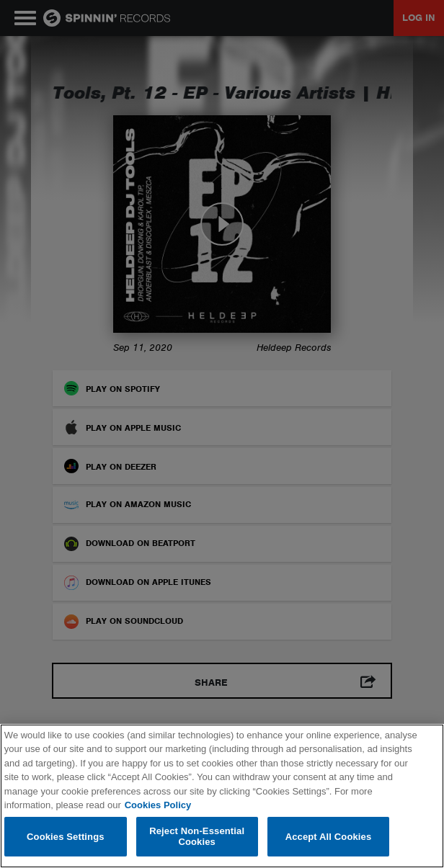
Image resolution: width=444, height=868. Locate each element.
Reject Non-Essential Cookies (197, 837)
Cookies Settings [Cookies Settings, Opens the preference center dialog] (66, 837)
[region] (222, 796)
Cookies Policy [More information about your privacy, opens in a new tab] (158, 805)
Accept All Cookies (329, 837)
